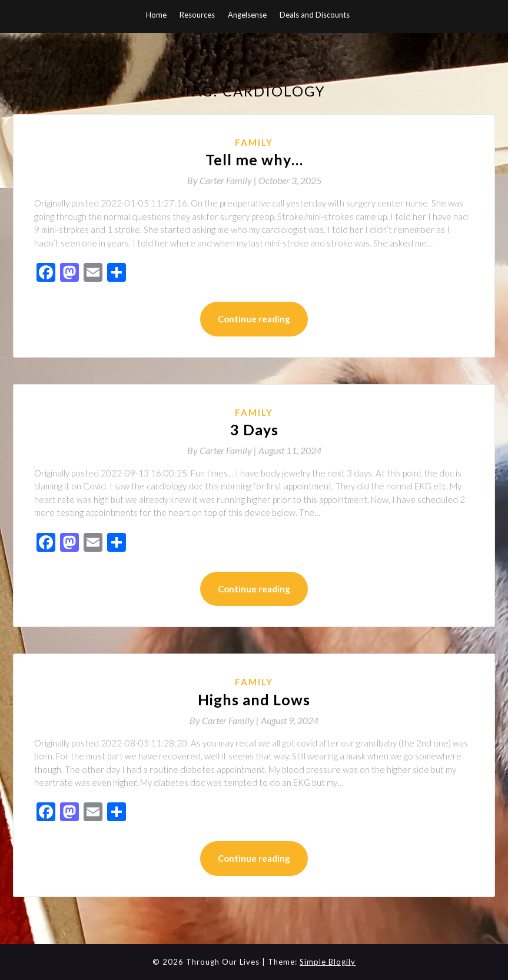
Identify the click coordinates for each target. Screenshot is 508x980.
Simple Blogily (328, 962)
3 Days (254, 429)
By (223, 180)
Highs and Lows (254, 699)
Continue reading (254, 319)
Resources (197, 15)
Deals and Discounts (315, 15)
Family (254, 142)
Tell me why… (254, 159)
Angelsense (247, 15)
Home (156, 15)
